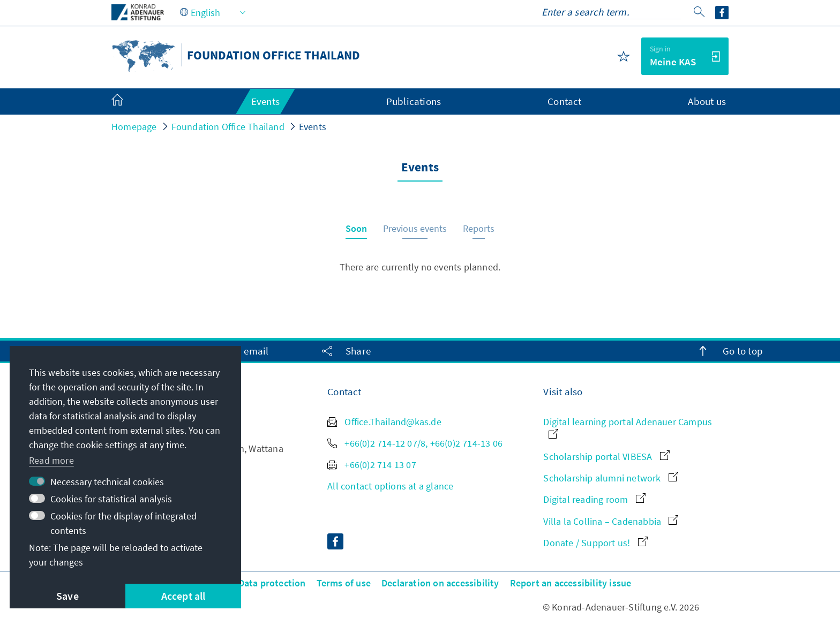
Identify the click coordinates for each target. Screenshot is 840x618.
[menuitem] (128, 102)
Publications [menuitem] (414, 101)
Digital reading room (594, 499)
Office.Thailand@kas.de (384, 422)
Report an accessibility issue (571, 583)
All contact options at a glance (390, 486)
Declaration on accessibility (440, 583)
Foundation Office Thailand (228, 127)
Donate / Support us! (595, 543)
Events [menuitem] (265, 101)
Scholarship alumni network (610, 478)
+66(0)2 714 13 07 (372, 465)
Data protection (272, 583)
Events (313, 127)
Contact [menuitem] (564, 101)
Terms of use (344, 583)
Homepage (134, 127)
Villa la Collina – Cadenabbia (611, 521)
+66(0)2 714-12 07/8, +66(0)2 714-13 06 (415, 443)
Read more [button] (51, 460)
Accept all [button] (183, 596)
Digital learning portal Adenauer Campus (628, 427)
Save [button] (67, 596)
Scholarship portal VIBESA (606, 457)
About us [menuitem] (707, 101)
